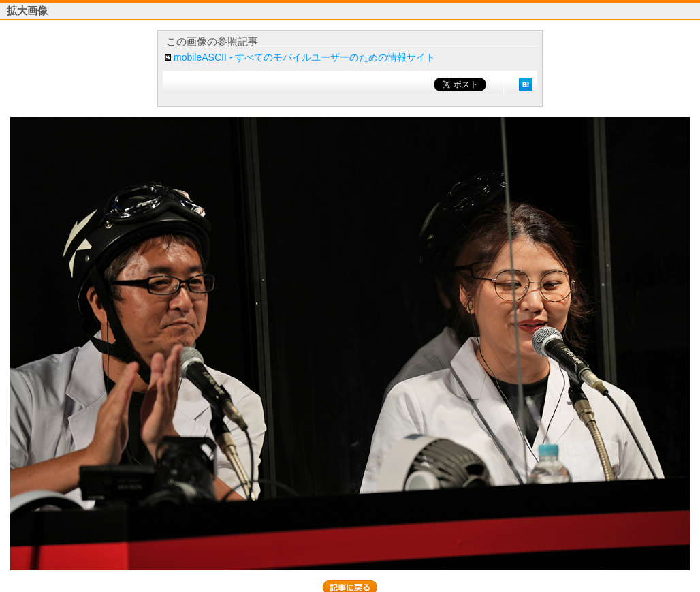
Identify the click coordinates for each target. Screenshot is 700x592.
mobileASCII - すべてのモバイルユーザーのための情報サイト (304, 57)
